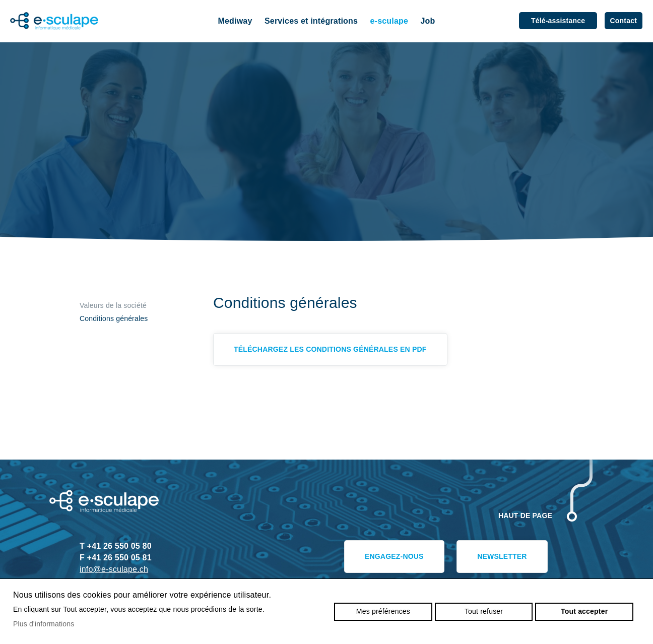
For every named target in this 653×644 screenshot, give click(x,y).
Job (428, 21)
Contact (624, 21)
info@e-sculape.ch (114, 569)
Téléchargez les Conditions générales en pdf (330, 349)
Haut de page (525, 516)
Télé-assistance (558, 21)
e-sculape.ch (54, 21)
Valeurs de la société (113, 305)
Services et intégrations (311, 21)
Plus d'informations (44, 624)
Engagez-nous (394, 556)
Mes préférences (383, 611)
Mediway (235, 21)
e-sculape (389, 21)
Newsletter (502, 556)
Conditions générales (114, 318)
